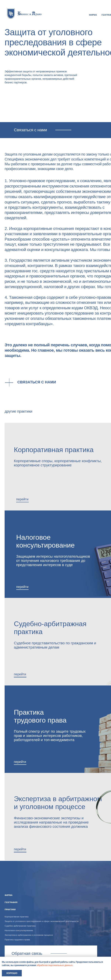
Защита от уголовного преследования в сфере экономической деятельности (42, 921)
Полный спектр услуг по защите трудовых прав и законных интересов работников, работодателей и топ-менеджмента (50, 736)
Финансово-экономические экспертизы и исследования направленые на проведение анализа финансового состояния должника (51, 822)
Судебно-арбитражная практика (20, 926)
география (11, 902)
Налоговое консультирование (45, 541)
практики (10, 909)
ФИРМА (93, 15)
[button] (34, 385)
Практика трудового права (40, 716)
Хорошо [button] (12, 973)
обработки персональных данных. (55, 965)
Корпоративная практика (17, 917)
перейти (22, 587)
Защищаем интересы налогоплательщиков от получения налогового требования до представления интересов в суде (53, 561)
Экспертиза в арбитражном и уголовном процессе (58, 803)
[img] (24, 13)
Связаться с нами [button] (37, 382)
